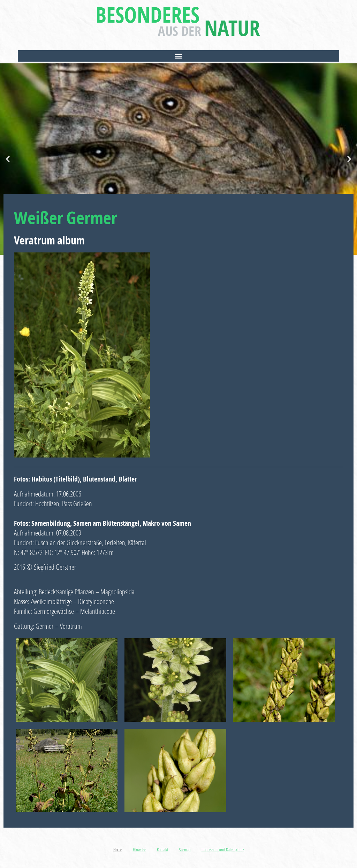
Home (118, 850)
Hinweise (139, 850)
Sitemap (185, 850)
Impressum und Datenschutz (223, 850)
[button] (178, 56)
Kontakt (162, 850)
